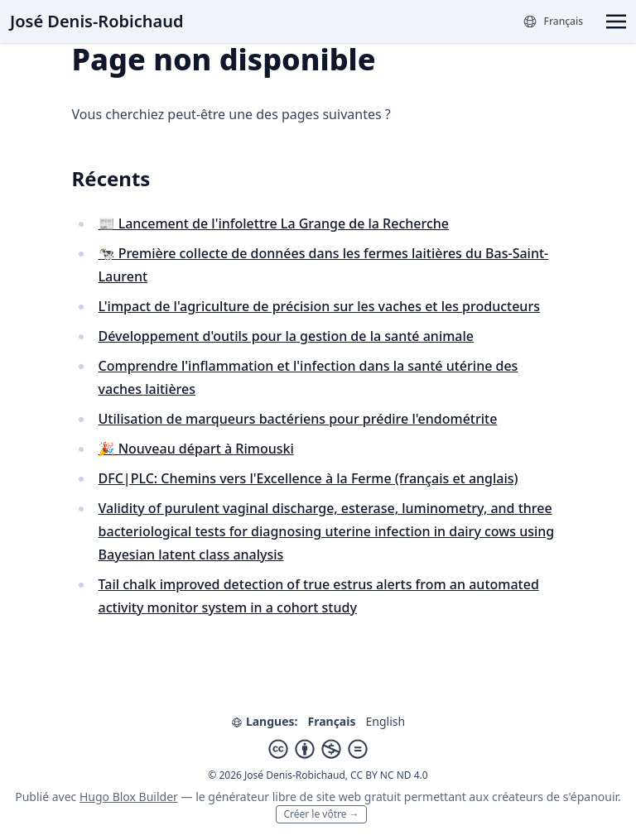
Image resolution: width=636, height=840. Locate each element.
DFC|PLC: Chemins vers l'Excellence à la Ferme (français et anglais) (308, 478)
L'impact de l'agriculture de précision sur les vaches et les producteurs (319, 306)
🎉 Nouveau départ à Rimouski (196, 449)
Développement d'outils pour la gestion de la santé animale (286, 336)
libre (284, 797)
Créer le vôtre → (321, 814)
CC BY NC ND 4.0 (389, 775)
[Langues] (553, 22)
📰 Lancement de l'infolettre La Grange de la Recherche (274, 223)
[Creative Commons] (318, 749)
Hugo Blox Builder (129, 797)
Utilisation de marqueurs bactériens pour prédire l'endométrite (298, 419)
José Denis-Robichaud (96, 21)
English (385, 721)
